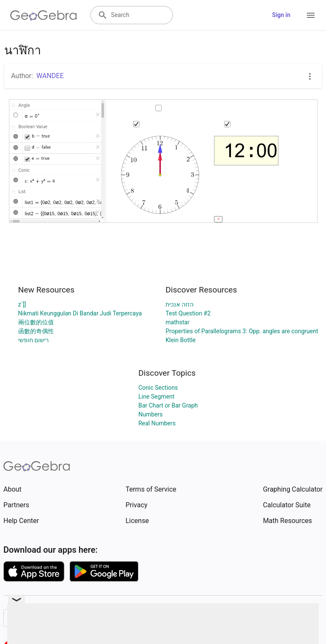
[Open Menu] (311, 15)
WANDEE (50, 76)
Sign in (281, 15)
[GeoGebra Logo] (44, 15)
